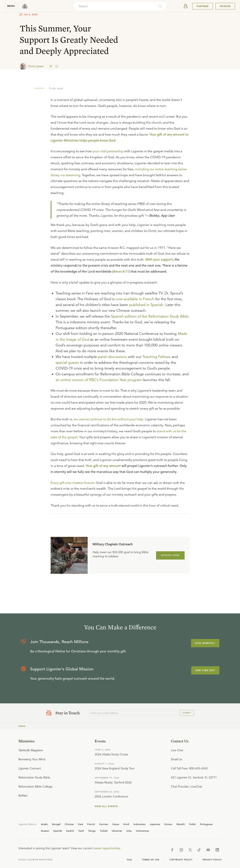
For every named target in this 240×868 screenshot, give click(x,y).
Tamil (81, 831)
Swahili (70, 831)
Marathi (181, 824)
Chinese (69, 824)
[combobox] (115, 6)
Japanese (155, 824)
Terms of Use (151, 860)
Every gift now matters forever (72, 483)
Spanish (58, 831)
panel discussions (112, 357)
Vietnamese (142, 831)
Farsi (81, 824)
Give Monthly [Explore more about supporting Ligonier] (205, 643)
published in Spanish (146, 305)
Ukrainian (117, 831)
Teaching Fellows (156, 357)
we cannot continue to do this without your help (108, 419)
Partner (203, 6)
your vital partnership (108, 151)
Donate (225, 6)
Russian (45, 831)
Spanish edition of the (150, 316)
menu (11, 6)
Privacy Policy (212, 860)
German (104, 824)
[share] (56, 66)
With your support (159, 260)
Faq (129, 860)
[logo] (25, 6)
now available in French (135, 299)
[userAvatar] (186, 6)
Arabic (44, 824)
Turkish (104, 831)
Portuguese (206, 824)
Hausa (116, 824)
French (91, 824)
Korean (168, 824)
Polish (192, 824)
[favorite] (51, 66)
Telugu (92, 831)
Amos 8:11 (121, 272)
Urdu (129, 831)
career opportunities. (107, 848)
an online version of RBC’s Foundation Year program (99, 380)
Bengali (56, 824)
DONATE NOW (170, 555)
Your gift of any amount (103, 466)
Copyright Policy (181, 860)
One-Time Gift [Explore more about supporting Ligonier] (205, 670)
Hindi (126, 824)
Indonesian (139, 824)
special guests (67, 363)
